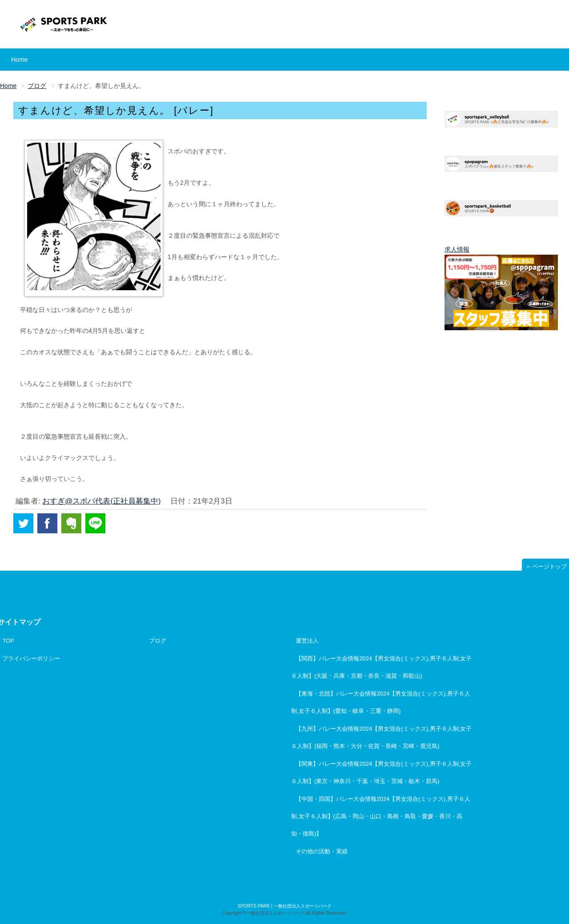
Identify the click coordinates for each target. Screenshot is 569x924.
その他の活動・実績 (322, 851)
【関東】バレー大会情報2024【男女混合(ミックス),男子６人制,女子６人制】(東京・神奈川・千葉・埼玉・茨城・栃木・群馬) (381, 772)
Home (19, 60)
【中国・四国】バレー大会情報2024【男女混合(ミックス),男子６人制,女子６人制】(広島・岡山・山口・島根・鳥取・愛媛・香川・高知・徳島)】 (381, 816)
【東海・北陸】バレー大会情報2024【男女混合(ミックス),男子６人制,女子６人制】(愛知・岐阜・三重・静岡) (381, 702)
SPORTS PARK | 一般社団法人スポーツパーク (284, 906)
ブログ (158, 641)
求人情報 (457, 249)
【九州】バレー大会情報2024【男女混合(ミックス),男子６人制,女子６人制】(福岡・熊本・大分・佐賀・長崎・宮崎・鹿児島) (381, 737)
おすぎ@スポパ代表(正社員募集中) (101, 501)
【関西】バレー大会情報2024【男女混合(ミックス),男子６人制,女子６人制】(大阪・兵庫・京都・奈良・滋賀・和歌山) (381, 667)
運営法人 (307, 641)
